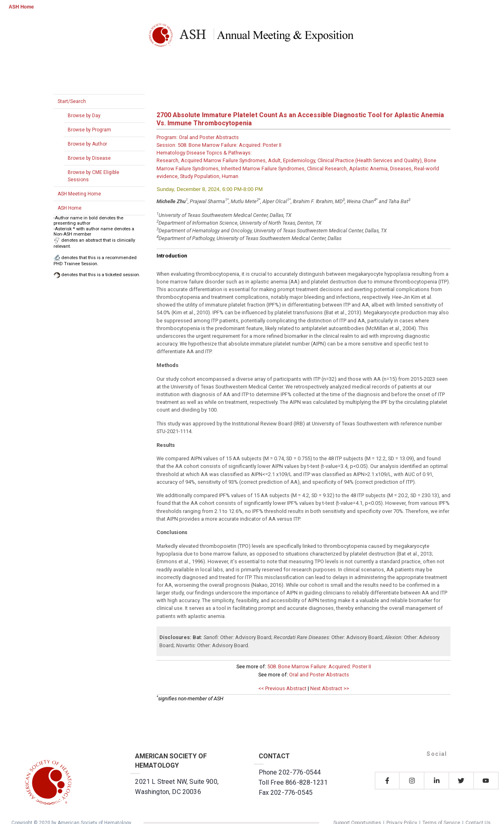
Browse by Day (84, 116)
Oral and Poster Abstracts (319, 675)
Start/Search (72, 101)
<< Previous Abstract (282, 688)
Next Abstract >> (330, 688)
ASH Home (21, 7)
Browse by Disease (89, 158)
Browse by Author (87, 144)
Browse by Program (89, 130)
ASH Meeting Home (79, 194)
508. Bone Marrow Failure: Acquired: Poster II (319, 666)
